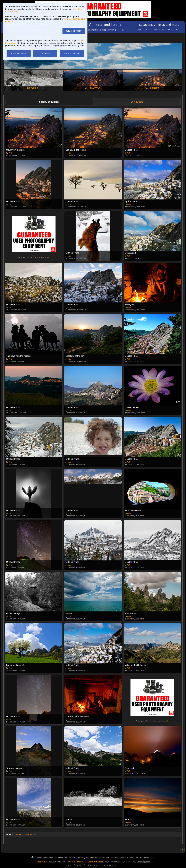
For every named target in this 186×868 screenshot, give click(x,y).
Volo (10, 153)
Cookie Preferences (95, 862)
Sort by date (137, 102)
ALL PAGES (17, 834)
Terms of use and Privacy (76, 862)
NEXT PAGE (30, 834)
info (49, 257)
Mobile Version (42, 862)
